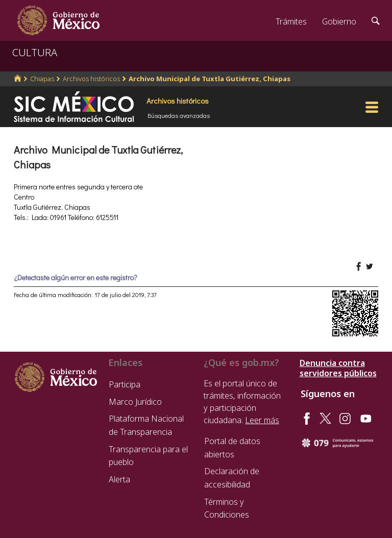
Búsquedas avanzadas (179, 115)
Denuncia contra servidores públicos (338, 368)
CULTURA (35, 52)
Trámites (291, 21)
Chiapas (42, 79)
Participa (125, 384)
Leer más (262, 420)
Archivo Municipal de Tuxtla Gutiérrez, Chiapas (210, 79)
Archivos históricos (91, 79)
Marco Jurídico (135, 402)
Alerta (119, 479)
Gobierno (339, 21)
